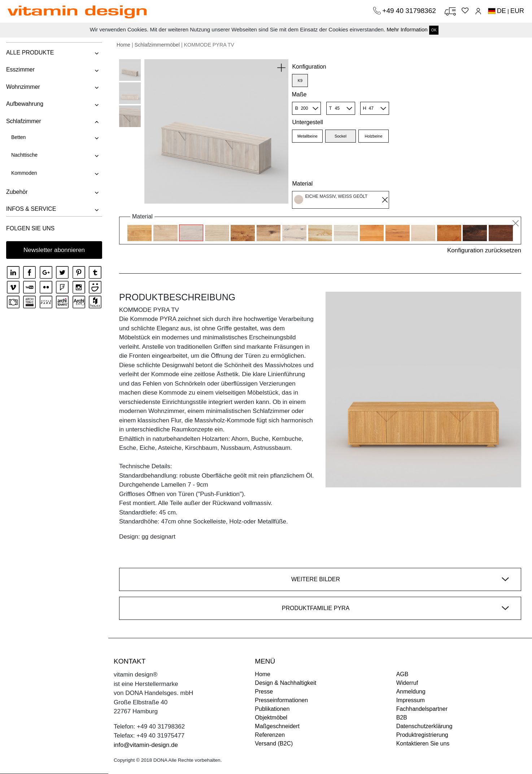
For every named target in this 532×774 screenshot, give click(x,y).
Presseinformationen (281, 700)
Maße (299, 94)
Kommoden (23, 173)
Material (302, 184)
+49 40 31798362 (410, 11)
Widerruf (407, 683)
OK (434, 30)
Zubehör (16, 192)
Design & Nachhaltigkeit (285, 683)
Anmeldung (411, 692)
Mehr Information (407, 29)
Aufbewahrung (24, 104)
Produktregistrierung (422, 735)
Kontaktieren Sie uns (423, 743)
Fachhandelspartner (422, 709)
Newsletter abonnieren (54, 250)
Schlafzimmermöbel (157, 45)
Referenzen (270, 735)
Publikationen (272, 709)
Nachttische (24, 155)
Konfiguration (309, 67)
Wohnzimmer (22, 87)
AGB (402, 674)
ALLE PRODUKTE (29, 53)
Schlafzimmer (23, 121)
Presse (264, 692)
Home (123, 45)
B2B (402, 718)
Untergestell (307, 122)
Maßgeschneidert (277, 726)
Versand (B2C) (274, 743)
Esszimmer (20, 69)
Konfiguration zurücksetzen (484, 250)
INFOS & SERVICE (30, 209)
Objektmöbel (271, 718)
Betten (18, 137)
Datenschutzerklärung (424, 726)
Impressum (411, 700)
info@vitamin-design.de (146, 745)
